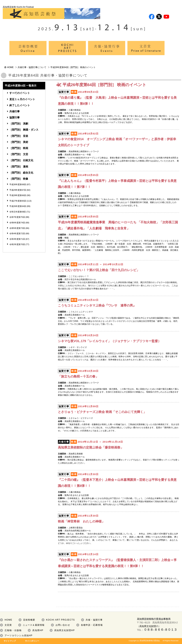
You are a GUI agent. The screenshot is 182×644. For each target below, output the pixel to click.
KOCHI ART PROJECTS (60, 620)
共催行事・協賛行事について (32, 67)
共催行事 (15, 111)
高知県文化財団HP (65, 630)
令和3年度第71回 (17, 239)
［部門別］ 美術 (19, 142)
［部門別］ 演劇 (19, 124)
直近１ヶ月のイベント (22, 99)
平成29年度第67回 (18, 190)
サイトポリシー (32, 641)
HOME (10, 67)
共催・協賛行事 (94, 620)
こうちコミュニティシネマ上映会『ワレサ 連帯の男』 (97, 305)
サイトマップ (10, 641)
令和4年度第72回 (17, 233)
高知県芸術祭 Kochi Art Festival (51, 12)
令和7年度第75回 (17, 217)
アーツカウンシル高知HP (19, 636)
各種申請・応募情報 (92, 625)
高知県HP (38, 630)
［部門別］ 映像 (19, 179)
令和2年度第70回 (17, 244)
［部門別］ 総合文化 (21, 173)
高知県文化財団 (148, 626)
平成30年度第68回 (18, 184)
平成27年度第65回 (18, 201)
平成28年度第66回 (18, 195)
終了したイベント (20, 105)
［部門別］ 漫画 (19, 167)
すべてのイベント (20, 93)
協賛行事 (15, 117)
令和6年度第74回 (17, 223)
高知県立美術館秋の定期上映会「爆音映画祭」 (91, 447)
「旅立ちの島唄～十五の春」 (78, 376)
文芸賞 (8, 625)
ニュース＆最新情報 (34, 625)
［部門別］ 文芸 (19, 154)
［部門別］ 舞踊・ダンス (24, 130)
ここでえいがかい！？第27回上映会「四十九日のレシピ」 (99, 270)
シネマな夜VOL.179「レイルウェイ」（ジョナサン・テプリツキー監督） (109, 341)
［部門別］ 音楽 (19, 136)
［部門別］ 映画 (19, 148)
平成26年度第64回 (18, 206)
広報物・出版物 (13, 630)
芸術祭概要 (29, 620)
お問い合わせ (63, 625)
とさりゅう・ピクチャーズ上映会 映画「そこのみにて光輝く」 (102, 412)
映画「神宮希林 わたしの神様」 (81, 521)
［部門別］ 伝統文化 (21, 160)
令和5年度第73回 (17, 228)
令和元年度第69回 (18, 212)
